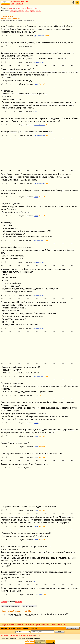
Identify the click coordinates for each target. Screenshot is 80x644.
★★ (45, 595)
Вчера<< (4, 602)
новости (37, 635)
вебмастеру (30, 635)
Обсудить (22, 36)
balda (36, 84)
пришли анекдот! (72, 628)
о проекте (23, 635)
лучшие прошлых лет (37, 625)
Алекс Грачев (39, 595)
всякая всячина (51, 625)
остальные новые (23, 625)
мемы (24, 8)
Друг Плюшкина (39, 36)
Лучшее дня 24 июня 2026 (19, 1)
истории (18, 8)
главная (4, 628)
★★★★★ (42, 84)
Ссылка (21, 46)
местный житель (40, 125)
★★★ (47, 36)
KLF (35, 581)
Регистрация (19, 4)
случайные (61, 625)
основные (12, 625)
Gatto (35, 112)
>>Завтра (19, 602)
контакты (16, 635)
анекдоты (11, 8)
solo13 (36, 395)
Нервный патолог (39, 62)
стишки (35, 8)
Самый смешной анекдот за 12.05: (16, 611)
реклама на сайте (6, 635)
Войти (13, 4)
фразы (29, 8)
